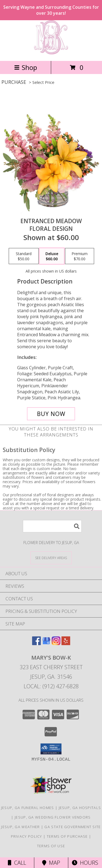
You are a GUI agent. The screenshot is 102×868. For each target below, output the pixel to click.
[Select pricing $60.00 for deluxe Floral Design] (52, 256)
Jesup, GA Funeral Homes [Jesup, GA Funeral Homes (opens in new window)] (28, 808)
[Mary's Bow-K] (51, 53)
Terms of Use (51, 846)
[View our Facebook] (36, 643)
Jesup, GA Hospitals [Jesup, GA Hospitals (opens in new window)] (80, 808)
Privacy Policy (27, 836)
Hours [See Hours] (85, 863)
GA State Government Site (72, 827)
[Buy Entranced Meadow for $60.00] (51, 414)
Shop (26, 67)
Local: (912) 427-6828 (51, 686)
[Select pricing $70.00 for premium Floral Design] (80, 256)
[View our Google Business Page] (46, 643)
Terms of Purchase (67, 836)
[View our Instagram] (56, 643)
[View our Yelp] (66, 643)
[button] (51, 749)
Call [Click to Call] (17, 863)
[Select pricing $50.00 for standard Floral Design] (24, 256)
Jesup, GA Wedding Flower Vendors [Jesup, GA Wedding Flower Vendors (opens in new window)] (53, 817)
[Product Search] (52, 526)
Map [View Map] (51, 863)
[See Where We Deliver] (51, 558)
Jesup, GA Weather (20, 827)
